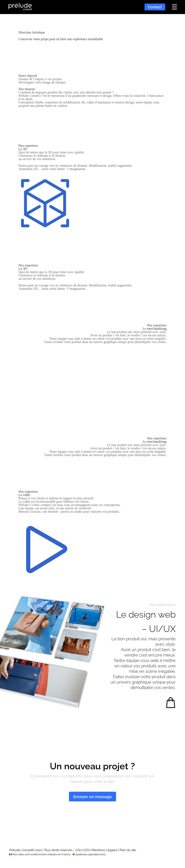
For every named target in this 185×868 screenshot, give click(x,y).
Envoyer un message (92, 797)
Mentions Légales (105, 850)
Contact (155, 7)
